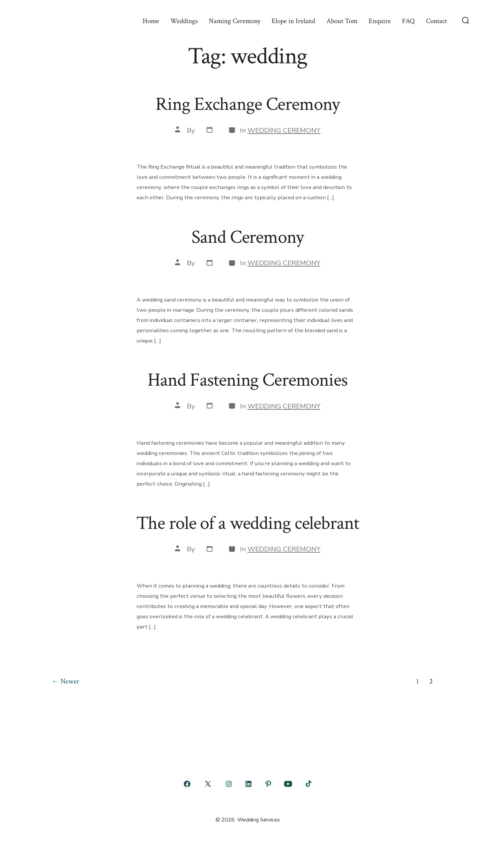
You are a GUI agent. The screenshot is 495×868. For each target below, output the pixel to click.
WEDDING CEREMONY (284, 130)
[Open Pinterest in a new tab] (268, 784)
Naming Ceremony (235, 21)
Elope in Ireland (293, 21)
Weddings (184, 21)
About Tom (342, 21)
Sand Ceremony (247, 237)
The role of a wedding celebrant (248, 523)
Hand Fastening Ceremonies (247, 380)
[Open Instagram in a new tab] (229, 784)
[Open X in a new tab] (208, 784)
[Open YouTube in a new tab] (288, 784)
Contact (436, 21)
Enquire (380, 21)
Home (151, 21)
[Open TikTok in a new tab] (308, 784)
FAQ (408, 21)
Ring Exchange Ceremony (247, 104)
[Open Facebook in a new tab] (187, 784)
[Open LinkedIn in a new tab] (248, 784)
